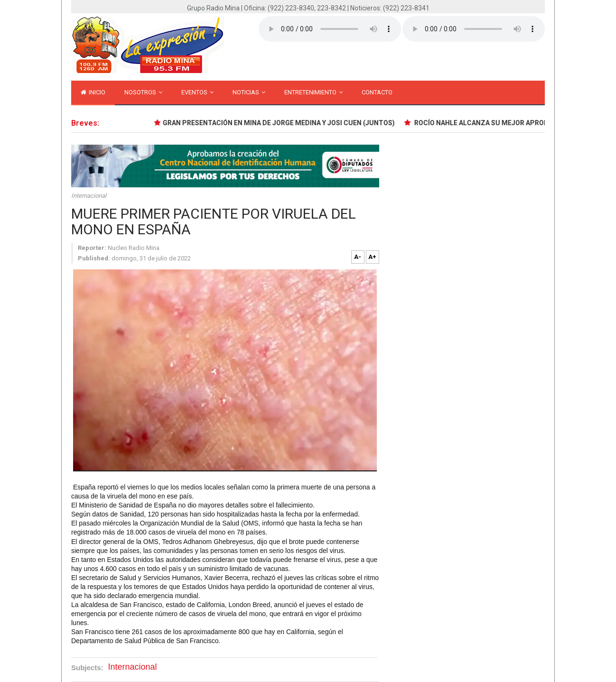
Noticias (249, 92)
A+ (372, 257)
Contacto (377, 92)
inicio (93, 92)
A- (358, 257)
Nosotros (143, 92)
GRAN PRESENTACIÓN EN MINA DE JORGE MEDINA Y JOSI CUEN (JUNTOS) (280, 123)
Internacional (89, 196)
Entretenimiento (313, 92)
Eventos (197, 92)
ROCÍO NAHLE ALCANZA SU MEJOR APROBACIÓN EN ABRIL (507, 123)
